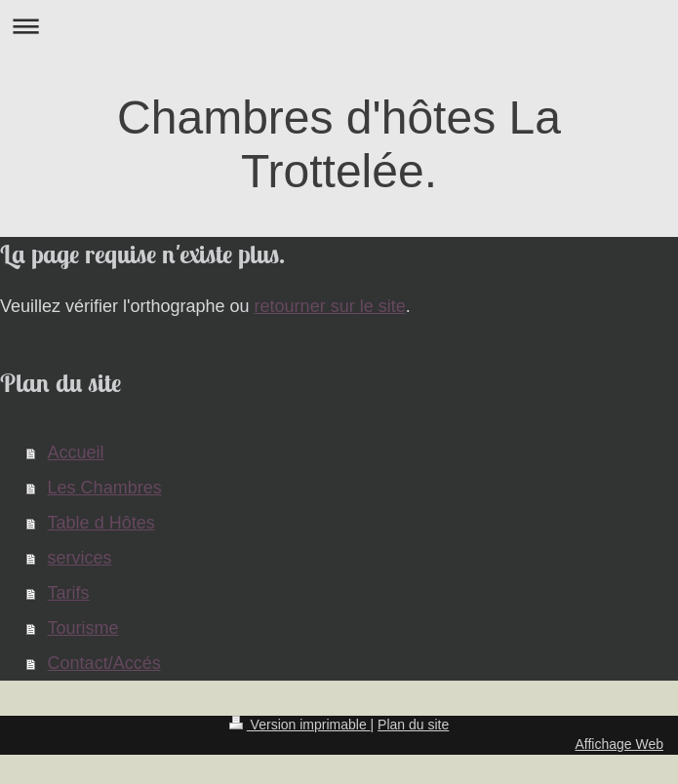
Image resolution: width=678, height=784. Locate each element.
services (80, 558)
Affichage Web (619, 744)
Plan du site (413, 725)
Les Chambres (105, 488)
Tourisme (83, 628)
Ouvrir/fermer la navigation (339, 26)
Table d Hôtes (101, 523)
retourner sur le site (330, 306)
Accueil (76, 452)
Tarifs (69, 593)
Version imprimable (300, 725)
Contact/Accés (104, 663)
